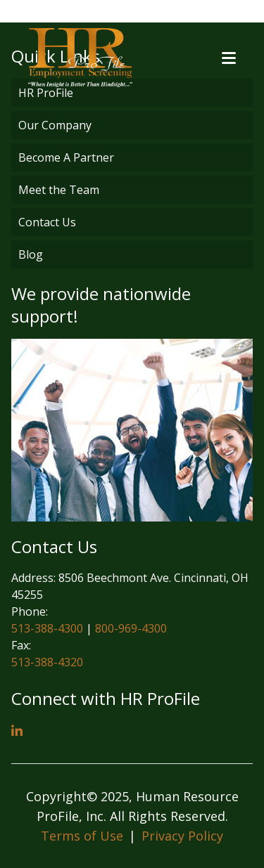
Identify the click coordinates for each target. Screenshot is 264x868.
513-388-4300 (47, 628)
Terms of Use (82, 836)
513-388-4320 (47, 662)
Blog (31, 254)
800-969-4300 (131, 628)
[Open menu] (229, 58)
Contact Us (47, 222)
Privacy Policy (182, 836)
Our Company (55, 125)
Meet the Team (59, 190)
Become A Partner (66, 157)
